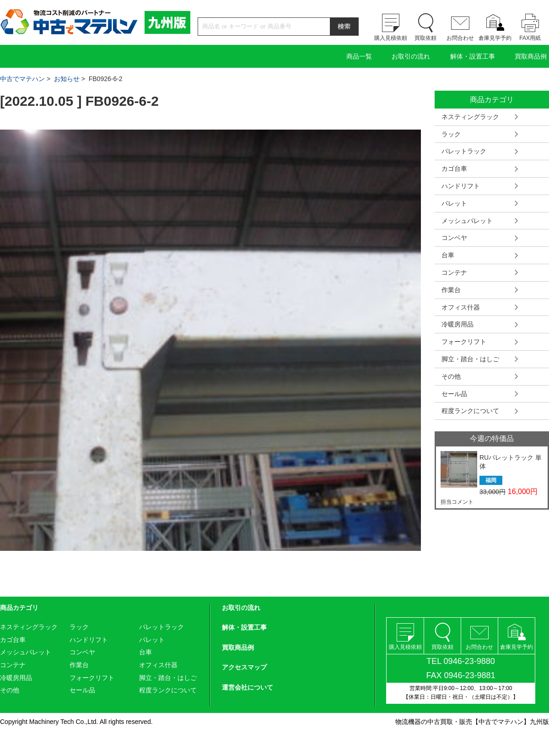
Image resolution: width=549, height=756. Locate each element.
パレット (454, 203)
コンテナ (454, 272)
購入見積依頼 (391, 38)
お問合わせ (460, 38)
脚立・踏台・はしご (470, 359)
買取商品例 (531, 56)
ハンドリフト (461, 186)
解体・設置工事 (473, 56)
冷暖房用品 (457, 324)
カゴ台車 (454, 169)
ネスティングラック (470, 117)
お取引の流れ (411, 56)
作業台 (451, 290)
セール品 (454, 394)
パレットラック (464, 151)
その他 (451, 376)
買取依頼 (425, 38)
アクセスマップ (244, 667)
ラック (451, 134)
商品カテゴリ (19, 608)
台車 (448, 255)
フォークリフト (464, 342)
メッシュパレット (467, 221)
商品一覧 (359, 56)
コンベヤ (454, 238)
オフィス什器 (461, 307)
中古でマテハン (22, 79)
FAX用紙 (530, 38)
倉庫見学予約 (495, 38)
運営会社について (248, 687)
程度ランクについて (470, 411)
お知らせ (67, 79)
